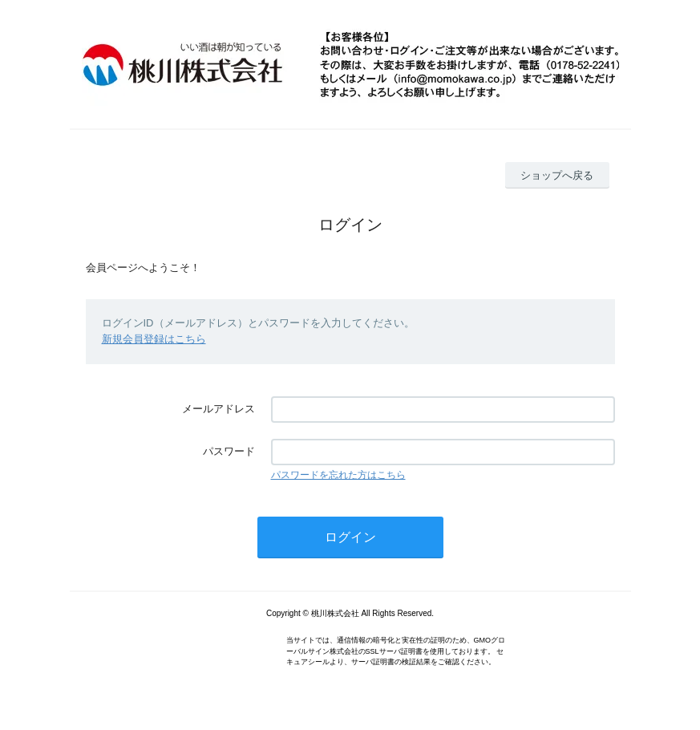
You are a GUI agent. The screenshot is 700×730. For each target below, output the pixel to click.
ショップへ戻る (557, 175)
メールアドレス (218, 409)
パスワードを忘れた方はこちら (338, 475)
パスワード (229, 451)
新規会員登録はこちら (154, 339)
